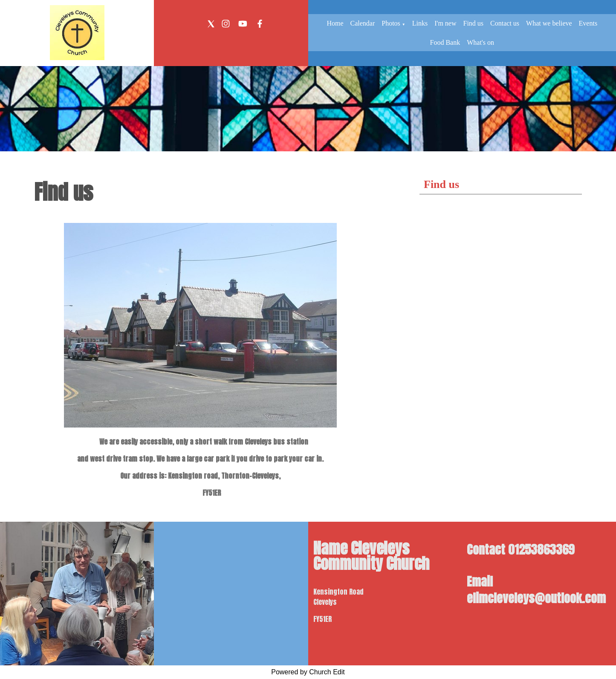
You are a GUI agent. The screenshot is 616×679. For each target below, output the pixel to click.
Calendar (362, 23)
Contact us (505, 23)
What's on (480, 42)
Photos (391, 23)
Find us (474, 23)
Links (420, 23)
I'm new (445, 23)
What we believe (549, 23)
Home (335, 23)
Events (588, 23)
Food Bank (445, 42)
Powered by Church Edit (308, 672)
